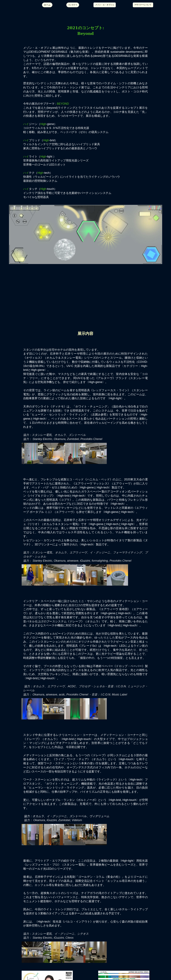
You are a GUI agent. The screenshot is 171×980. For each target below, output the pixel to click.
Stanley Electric (42, 439)
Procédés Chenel (91, 439)
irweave (73, 561)
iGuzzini (85, 561)
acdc (62, 695)
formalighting (100, 561)
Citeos (69, 938)
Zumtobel (73, 439)
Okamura (60, 439)
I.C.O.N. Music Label (114, 695)
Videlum (77, 820)
